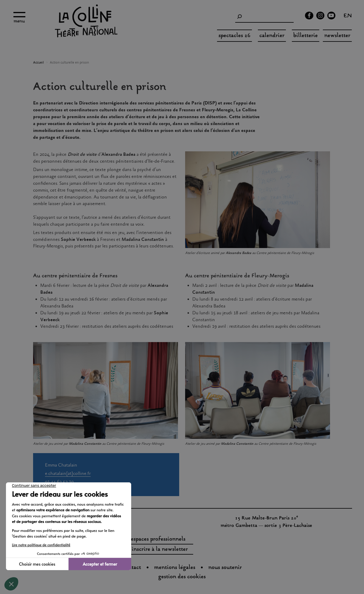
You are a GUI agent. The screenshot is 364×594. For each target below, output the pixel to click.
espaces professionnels (158, 539)
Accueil (38, 63)
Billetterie (306, 36)
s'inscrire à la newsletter (158, 550)
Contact (132, 568)
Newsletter (337, 36)
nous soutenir (225, 568)
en (348, 16)
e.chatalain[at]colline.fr (68, 474)
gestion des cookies (182, 577)
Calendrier (272, 36)
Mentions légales (175, 568)
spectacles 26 (234, 36)
